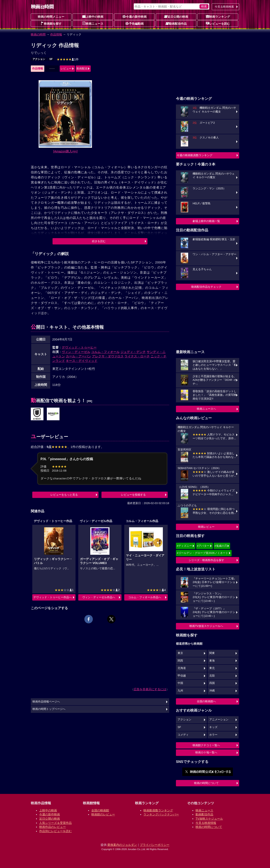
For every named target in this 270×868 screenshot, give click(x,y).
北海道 (182, 668)
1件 (68, 59)
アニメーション (219, 720)
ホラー (213, 735)
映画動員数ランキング (158, 810)
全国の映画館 (100, 810)
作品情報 (56, 34)
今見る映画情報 (206, 823)
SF (51, 59)
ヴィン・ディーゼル (76, 352)
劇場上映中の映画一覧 (206, 221)
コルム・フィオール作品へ (145, 597)
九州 (180, 691)
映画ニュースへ (206, 409)
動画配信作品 (176, 23)
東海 (212, 661)
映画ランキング (218, 16)
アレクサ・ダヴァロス (108, 356)
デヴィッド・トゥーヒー (79, 347)
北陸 (212, 676)
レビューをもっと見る (64, 495)
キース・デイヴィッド (82, 361)
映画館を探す (51, 23)
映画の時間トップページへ (49, 709)
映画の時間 (38, 34)
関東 (212, 653)
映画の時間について (206, 783)
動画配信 (82, 68)
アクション (39, 59)
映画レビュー (206, 527)
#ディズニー (184, 546)
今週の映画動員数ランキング (195, 155)
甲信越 (182, 676)
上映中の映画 (93, 16)
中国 (180, 683)
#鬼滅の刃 (221, 546)
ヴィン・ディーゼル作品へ (99, 597)
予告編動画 (135, 23)
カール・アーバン (78, 356)
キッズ (213, 727)
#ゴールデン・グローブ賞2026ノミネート (202, 553)
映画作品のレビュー (53, 827)
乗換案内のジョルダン (122, 845)
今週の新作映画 (135, 16)
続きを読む (99, 241)
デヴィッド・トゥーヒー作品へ (53, 597)
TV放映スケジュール (209, 819)
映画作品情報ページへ (46, 702)
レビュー (66, 68)
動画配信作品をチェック (206, 287)
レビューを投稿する (133, 495)
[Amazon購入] (65, 151)
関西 (180, 661)
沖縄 (212, 691)
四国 (212, 683)
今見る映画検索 (224, 7)
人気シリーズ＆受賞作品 (55, 823)
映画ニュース (93, 23)
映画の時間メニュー (51, 17)
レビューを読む (218, 23)
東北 (212, 668)
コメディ (183, 735)
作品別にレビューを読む (55, 831)
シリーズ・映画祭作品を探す (206, 560)
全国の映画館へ (206, 701)
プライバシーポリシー (155, 845)
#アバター (203, 546)
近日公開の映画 (176, 16)
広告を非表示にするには (150, 689)
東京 (180, 653)
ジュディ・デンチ (133, 352)
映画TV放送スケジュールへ (206, 626)
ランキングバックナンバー (161, 814)
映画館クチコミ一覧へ (206, 745)
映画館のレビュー (103, 814)
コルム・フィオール (105, 352)
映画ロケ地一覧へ (206, 752)
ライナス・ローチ (137, 356)
